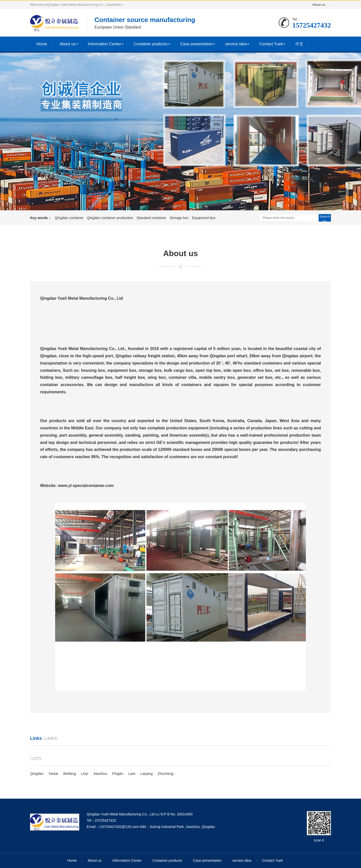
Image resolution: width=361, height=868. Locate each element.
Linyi (85, 774)
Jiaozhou (100, 774)
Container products (151, 44)
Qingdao (37, 774)
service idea (236, 44)
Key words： (41, 218)
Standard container (152, 218)
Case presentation (197, 44)
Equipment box (204, 218)
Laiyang (147, 774)
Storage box (180, 218)
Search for (325, 218)
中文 (299, 44)
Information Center (105, 44)
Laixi (132, 774)
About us (319, 5)
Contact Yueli (271, 44)
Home (42, 44)
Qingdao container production (111, 218)
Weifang (70, 774)
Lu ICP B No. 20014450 (174, 814)
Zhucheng (165, 774)
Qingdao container (70, 218)
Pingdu (118, 774)
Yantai (53, 774)
